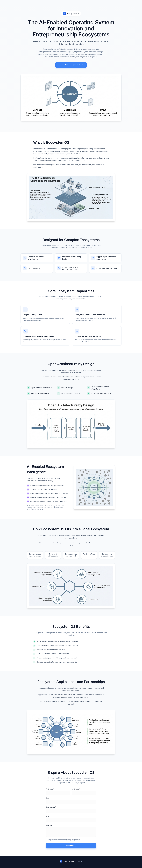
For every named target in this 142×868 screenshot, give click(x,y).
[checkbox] (47, 839)
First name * (50, 789)
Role (47, 816)
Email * (48, 798)
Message (49, 825)
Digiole (80, 861)
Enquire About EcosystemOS (71, 65)
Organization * (51, 807)
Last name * (76, 789)
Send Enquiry (71, 846)
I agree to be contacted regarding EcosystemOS (64, 840)
